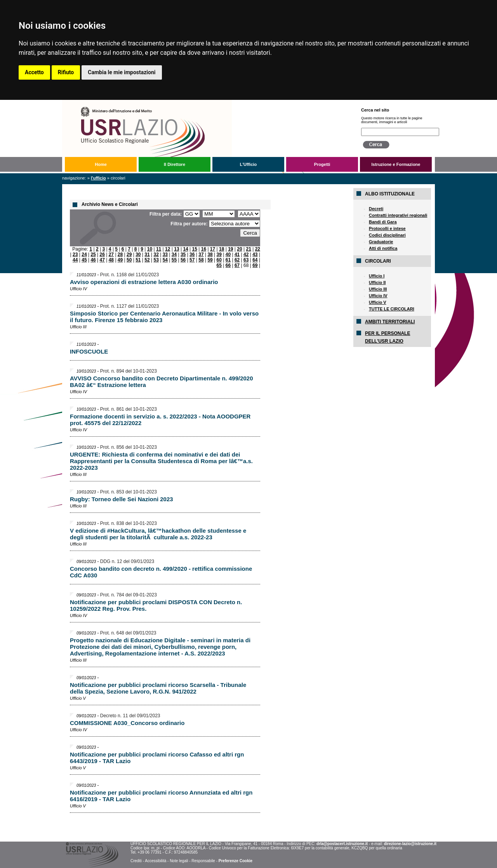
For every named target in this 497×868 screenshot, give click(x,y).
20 (239, 249)
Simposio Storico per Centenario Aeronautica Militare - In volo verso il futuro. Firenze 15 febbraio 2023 (164, 317)
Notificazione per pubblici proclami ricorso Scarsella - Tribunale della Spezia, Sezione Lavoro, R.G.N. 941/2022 (158, 688)
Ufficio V (378, 302)
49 (120, 260)
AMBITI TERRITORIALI (390, 322)
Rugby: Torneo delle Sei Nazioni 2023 (122, 499)
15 (195, 249)
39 (219, 254)
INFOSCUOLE (89, 351)
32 (156, 254)
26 (102, 254)
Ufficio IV (378, 296)
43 (255, 254)
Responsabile (203, 861)
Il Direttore (175, 164)
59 (210, 260)
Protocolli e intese (387, 228)
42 (246, 254)
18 (222, 249)
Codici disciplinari (387, 235)
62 (237, 260)
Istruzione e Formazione (396, 164)
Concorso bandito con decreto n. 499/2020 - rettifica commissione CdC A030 (161, 572)
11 (159, 249)
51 (138, 260)
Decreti (376, 209)
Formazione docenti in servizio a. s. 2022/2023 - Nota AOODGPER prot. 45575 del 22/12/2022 (160, 420)
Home (101, 164)
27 (111, 254)
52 (147, 260)
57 (192, 260)
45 (84, 260)
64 (255, 260)
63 (246, 260)
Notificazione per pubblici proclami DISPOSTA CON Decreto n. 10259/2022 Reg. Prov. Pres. (156, 605)
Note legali (179, 861)
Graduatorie (381, 242)
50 (129, 260)
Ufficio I (377, 276)
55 (174, 260)
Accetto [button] (34, 72)
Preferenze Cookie (235, 861)
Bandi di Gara (383, 222)
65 (219, 265)
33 (165, 254)
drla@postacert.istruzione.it (342, 844)
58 (201, 260)
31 (147, 254)
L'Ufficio (248, 164)
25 (93, 254)
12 (168, 249)
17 (213, 249)
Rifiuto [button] (66, 72)
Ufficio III (378, 289)
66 (228, 265)
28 (120, 254)
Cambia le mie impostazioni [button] (122, 72)
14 (185, 249)
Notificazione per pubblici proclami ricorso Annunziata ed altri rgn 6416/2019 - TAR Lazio (161, 796)
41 (237, 254)
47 (102, 260)
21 (248, 249)
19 (230, 249)
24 (84, 254)
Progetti (322, 164)
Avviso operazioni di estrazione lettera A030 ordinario (144, 282)
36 (192, 254)
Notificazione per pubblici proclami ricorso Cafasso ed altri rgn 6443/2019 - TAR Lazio (157, 758)
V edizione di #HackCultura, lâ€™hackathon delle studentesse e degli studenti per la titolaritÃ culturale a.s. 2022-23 (158, 534)
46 (93, 260)
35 (183, 254)
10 (150, 249)
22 (258, 249)
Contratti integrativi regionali (398, 215)
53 (156, 260)
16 (204, 249)
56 (183, 260)
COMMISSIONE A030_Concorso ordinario (127, 723)
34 (174, 254)
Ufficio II (377, 282)
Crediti (136, 861)
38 (210, 254)
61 (228, 260)
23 (75, 254)
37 (201, 254)
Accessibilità (156, 861)
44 (75, 260)
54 (165, 260)
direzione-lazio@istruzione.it (410, 844)
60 (219, 260)
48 (111, 260)
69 (255, 265)
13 (176, 249)
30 (138, 254)
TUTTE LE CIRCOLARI (392, 309)
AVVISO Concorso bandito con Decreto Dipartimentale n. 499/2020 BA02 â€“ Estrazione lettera (162, 382)
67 (237, 265)
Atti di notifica (383, 248)
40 (228, 254)
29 (129, 254)
